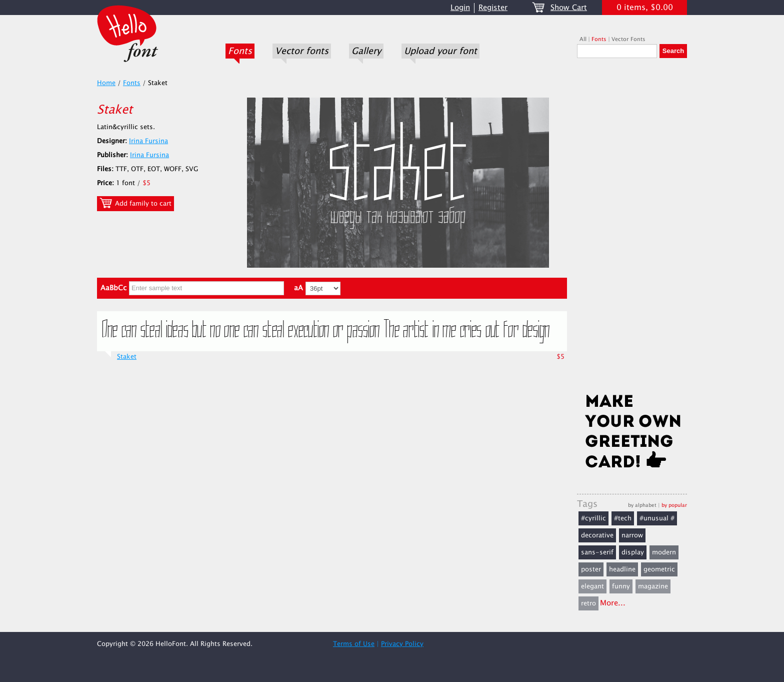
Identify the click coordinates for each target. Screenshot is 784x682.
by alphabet (642, 505)
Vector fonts (302, 51)
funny (621, 586)
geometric (659, 569)
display (633, 552)
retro (588, 603)
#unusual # (657, 518)
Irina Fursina (148, 141)
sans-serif (597, 552)
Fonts (240, 51)
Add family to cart (135, 203)
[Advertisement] (632, 229)
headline (622, 569)
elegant (592, 586)
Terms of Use (354, 644)
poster (591, 569)
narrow (632, 535)
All (583, 39)
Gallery (366, 51)
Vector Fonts (628, 39)
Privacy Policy (402, 644)
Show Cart (569, 8)
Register (493, 8)
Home (106, 83)
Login (460, 8)
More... (613, 603)
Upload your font (440, 51)
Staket (127, 357)
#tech (623, 518)
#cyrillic (593, 518)
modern (664, 552)
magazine (653, 586)
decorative (597, 535)
